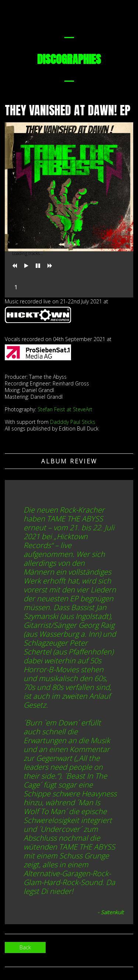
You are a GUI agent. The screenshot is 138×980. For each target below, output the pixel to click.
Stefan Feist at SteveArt (65, 409)
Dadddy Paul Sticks (73, 422)
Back (25, 947)
